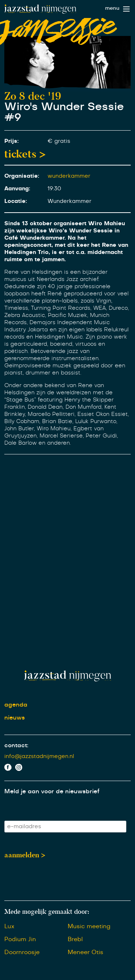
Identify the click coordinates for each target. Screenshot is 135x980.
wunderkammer (69, 176)
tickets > (25, 154)
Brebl (75, 939)
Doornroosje (22, 952)
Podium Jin (20, 939)
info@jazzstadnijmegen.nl (39, 756)
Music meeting (89, 926)
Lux (9, 926)
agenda (16, 705)
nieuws (15, 718)
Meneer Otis (85, 952)
